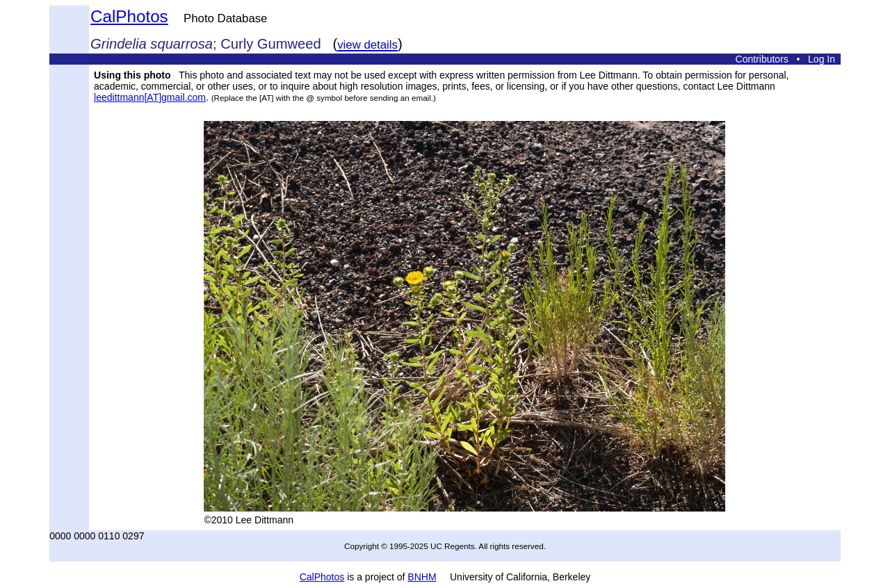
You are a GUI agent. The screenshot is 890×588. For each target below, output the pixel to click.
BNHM (422, 577)
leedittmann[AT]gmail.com (150, 97)
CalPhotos (129, 16)
